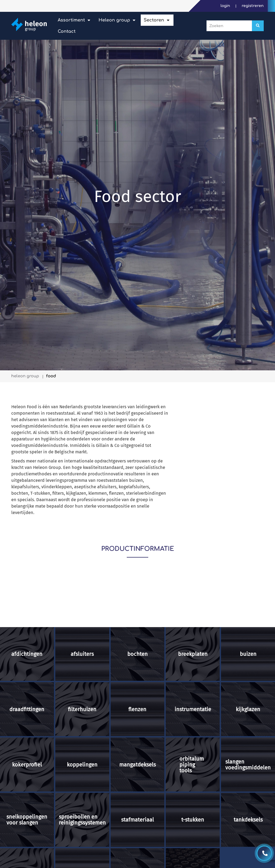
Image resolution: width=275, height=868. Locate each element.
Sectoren (154, 20)
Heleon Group (114, 20)
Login (226, 6)
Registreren (253, 6)
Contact (67, 31)
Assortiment (71, 20)
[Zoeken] (258, 26)
